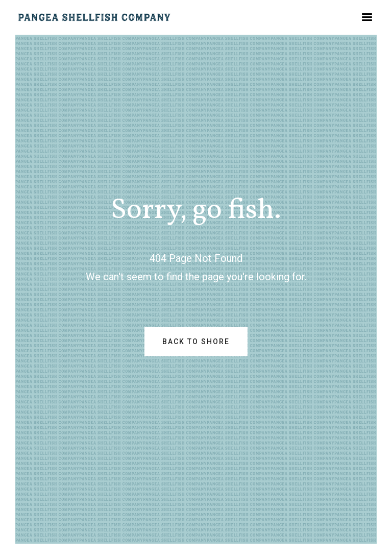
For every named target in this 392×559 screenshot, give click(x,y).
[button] (367, 17)
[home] (94, 17)
